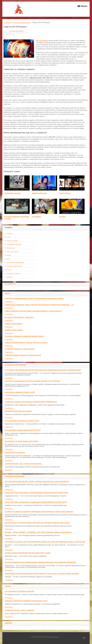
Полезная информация (15, 266)
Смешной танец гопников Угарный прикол (23, 355)
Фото (8, 259)
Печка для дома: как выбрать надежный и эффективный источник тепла (36, 502)
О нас (9, 237)
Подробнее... (9, 302)
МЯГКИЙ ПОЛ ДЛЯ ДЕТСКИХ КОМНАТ (18, 411)
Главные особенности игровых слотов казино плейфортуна (31, 402)
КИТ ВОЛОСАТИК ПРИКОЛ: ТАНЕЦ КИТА (19, 317)
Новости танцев (12, 241)
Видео (9, 255)
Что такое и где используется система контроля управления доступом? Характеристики (43, 370)
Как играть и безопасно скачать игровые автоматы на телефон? (33, 381)
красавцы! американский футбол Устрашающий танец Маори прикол (34, 299)
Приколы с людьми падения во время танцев (24, 336)
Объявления (10, 284)
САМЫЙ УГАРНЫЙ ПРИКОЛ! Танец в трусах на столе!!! (26, 343)
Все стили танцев (13, 252)
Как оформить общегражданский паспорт (23, 430)
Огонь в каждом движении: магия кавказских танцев (28, 553)
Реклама (8, 623)
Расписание (11, 248)
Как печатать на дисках (15, 453)
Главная (10, 233)
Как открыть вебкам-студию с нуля (20, 392)
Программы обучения (14, 244)
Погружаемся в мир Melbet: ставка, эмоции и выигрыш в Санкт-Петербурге (37, 482)
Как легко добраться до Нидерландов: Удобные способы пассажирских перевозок (40, 562)
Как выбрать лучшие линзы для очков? (22, 441)
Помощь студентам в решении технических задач (26, 601)
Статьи (9, 270)
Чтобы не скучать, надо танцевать (20, 610)
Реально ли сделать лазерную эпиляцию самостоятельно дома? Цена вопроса (39, 512)
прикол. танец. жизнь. (14, 330)
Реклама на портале (14, 274)
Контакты (10, 277)
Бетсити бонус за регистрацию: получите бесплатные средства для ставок (37, 523)
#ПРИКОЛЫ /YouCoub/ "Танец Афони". (20, 349)
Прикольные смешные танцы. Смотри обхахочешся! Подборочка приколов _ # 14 (39, 305)
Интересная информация (15, 263)
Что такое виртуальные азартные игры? (22, 421)
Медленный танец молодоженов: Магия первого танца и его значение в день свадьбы (42, 574)
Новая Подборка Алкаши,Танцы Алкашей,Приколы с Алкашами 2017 (33, 311)
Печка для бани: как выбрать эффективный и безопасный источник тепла (37, 493)
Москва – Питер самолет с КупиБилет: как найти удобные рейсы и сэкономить (38, 532)
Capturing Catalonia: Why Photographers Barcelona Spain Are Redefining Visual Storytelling (45, 542)
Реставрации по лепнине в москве (20, 591)
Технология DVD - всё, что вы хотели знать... (24, 464)
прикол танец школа (14, 324)
